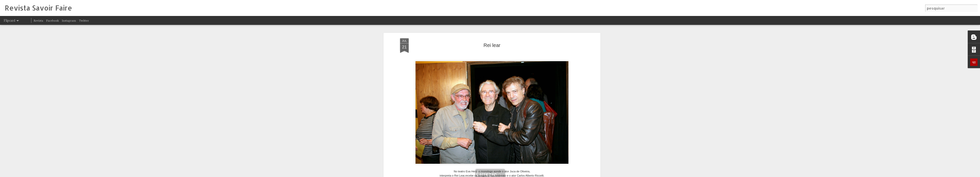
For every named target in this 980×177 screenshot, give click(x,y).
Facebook (52, 20)
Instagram (69, 20)
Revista (38, 20)
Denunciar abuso (551, 174)
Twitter (84, 20)
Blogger (535, 174)
